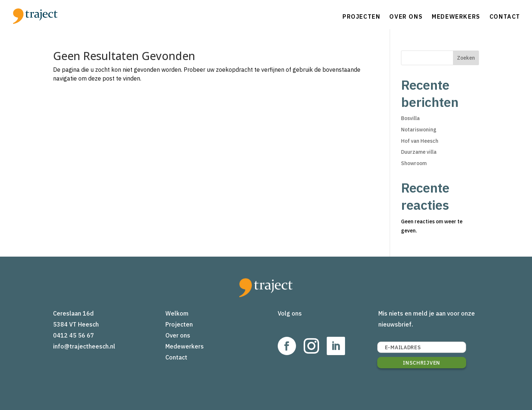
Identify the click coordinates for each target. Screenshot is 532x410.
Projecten (361, 16)
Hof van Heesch (420, 141)
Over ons (406, 16)
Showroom (414, 163)
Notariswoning (419, 130)
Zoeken (466, 58)
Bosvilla (410, 118)
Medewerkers (456, 16)
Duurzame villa (419, 152)
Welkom (177, 313)
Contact (505, 16)
